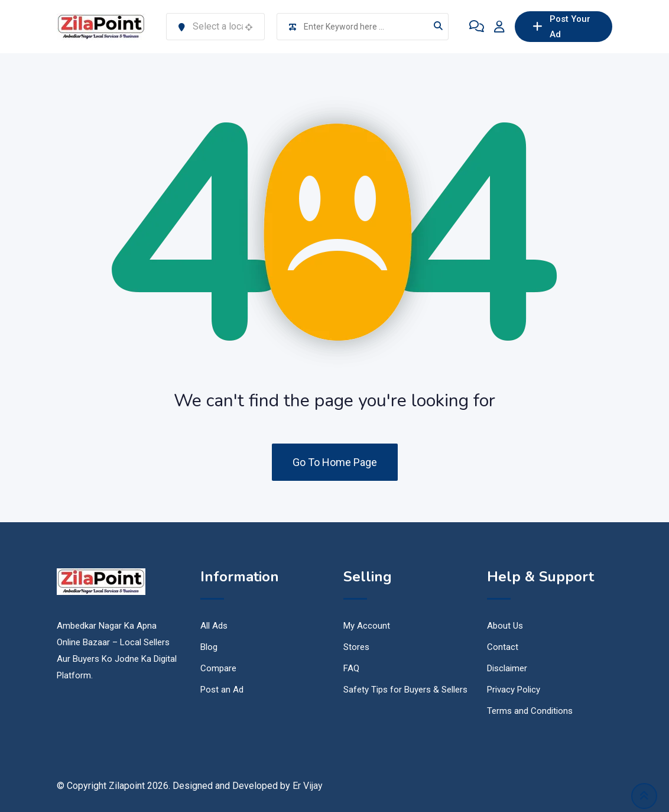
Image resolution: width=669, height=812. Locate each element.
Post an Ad (222, 690)
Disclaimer (507, 668)
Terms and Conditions (530, 711)
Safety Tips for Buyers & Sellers (405, 690)
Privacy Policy (514, 690)
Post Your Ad (561, 27)
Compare (218, 668)
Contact (503, 647)
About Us (505, 626)
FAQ (351, 668)
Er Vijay (308, 786)
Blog (209, 647)
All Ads (214, 626)
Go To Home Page (335, 462)
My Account (367, 626)
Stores (356, 647)
